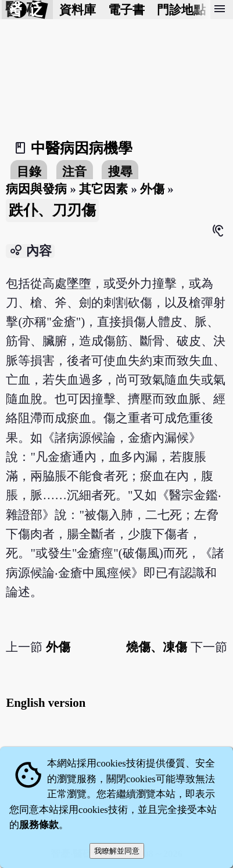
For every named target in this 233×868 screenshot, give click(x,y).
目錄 (29, 171)
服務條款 (39, 825)
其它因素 (103, 189)
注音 (74, 171)
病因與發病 (36, 189)
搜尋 (120, 171)
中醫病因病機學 (82, 148)
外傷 (152, 189)
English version (46, 702)
